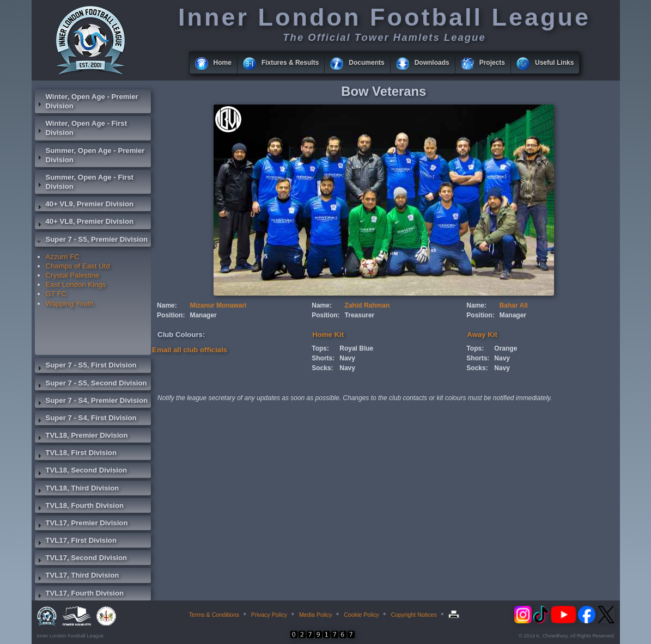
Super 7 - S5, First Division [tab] (86, 366)
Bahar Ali (514, 305)
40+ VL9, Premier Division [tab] (84, 205)
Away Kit (482, 335)
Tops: (320, 348)
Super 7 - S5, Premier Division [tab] (92, 241)
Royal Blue (356, 348)
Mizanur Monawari (218, 305)
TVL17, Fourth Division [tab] (80, 594)
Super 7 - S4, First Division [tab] (86, 419)
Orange (506, 348)
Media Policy (315, 615)
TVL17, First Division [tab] (76, 542)
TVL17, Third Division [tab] (77, 576)
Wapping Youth (70, 303)
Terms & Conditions (214, 615)
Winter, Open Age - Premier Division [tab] (87, 101)
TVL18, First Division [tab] (76, 454)
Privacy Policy (269, 615)
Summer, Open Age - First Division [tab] (84, 182)
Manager (203, 315)
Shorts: (323, 358)
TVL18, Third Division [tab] (77, 489)
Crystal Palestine (73, 275)
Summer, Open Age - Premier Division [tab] (90, 155)
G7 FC (56, 294)
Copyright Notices (413, 615)
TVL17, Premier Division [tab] (81, 524)
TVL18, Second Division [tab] (81, 471)
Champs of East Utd (78, 266)
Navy (347, 358)
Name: (167, 305)
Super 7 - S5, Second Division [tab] (91, 384)
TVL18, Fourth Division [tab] (80, 507)
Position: (171, 315)
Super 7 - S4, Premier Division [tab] (92, 402)
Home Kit (328, 335)
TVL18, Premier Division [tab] (81, 437)
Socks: (322, 368)
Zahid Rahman (367, 305)
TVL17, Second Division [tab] (81, 559)
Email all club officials (190, 350)
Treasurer (360, 315)
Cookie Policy (361, 615)
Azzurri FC (63, 257)
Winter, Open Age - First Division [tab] (81, 128)
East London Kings (76, 284)
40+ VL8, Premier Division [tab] (84, 223)
